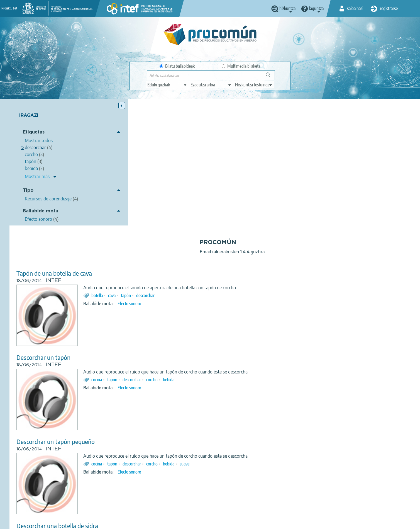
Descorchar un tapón (144, 231)
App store (176, 500)
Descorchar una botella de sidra (157, 399)
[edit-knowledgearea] (211, 85)
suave (285, 337)
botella (197, 169)
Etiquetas (34, 133)
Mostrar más (37, 176)
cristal (254, 428)
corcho (252, 253)
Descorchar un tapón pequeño (156, 315)
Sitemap (255, 522)
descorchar (246, 169)
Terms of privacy (166, 522)
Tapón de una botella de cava (154, 147)
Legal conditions (130, 522)
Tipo (28, 191)
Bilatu (271, 77)
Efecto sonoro (230, 177)
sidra (268, 428)
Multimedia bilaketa (241, 66)
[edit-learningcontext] (254, 85)
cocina (197, 253)
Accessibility (230, 522)
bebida (269, 253)
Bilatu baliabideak (177, 66)
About (103, 522)
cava (212, 169)
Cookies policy (200, 522)
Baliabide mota (41, 211)
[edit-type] (167, 85)
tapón (226, 169)
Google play (224, 500)
